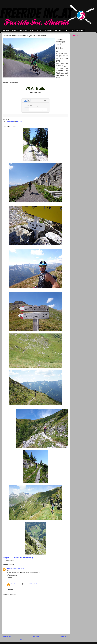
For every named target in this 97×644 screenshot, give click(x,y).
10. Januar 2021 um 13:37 (19, 569)
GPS (71, 31)
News (14, 31)
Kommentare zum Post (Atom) (16, 640)
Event (32, 31)
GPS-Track (19, 122)
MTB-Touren (23, 31)
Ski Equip (58, 31)
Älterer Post (64, 636)
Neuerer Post (7, 636)
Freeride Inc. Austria (16, 584)
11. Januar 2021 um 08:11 (30, 584)
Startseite (36, 636)
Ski (66, 31)
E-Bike (39, 31)
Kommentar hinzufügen (10, 594)
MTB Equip (48, 31)
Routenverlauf (10, 122)
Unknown (9, 569)
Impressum (80, 31)
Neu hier (6, 31)
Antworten (9, 578)
